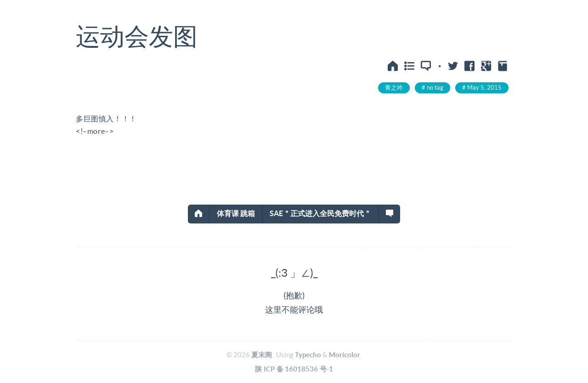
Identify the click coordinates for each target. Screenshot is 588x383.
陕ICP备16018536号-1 (294, 369)
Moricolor (345, 355)
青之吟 (394, 88)
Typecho (308, 355)
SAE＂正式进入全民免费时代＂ (320, 213)
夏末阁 (262, 355)
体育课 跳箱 (236, 213)
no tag (435, 88)
